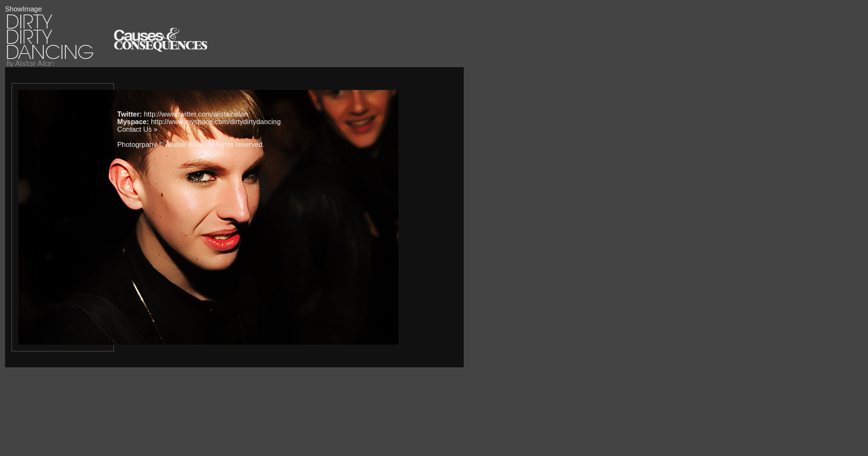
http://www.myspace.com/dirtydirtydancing (216, 122)
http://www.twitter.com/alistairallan (196, 114)
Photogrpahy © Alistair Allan (160, 144)
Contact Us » (137, 129)
